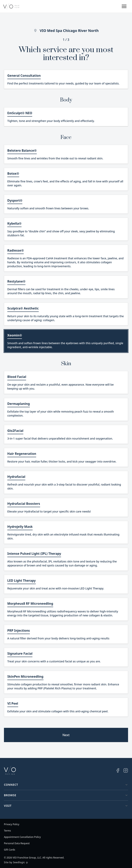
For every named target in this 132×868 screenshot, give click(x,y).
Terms (7, 831)
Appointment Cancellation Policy (22, 837)
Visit (66, 806)
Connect (66, 785)
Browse (66, 795)
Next (66, 735)
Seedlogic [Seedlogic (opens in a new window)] (19, 862)
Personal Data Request (17, 843)
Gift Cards (10, 850)
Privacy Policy (12, 824)
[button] (124, 6)
